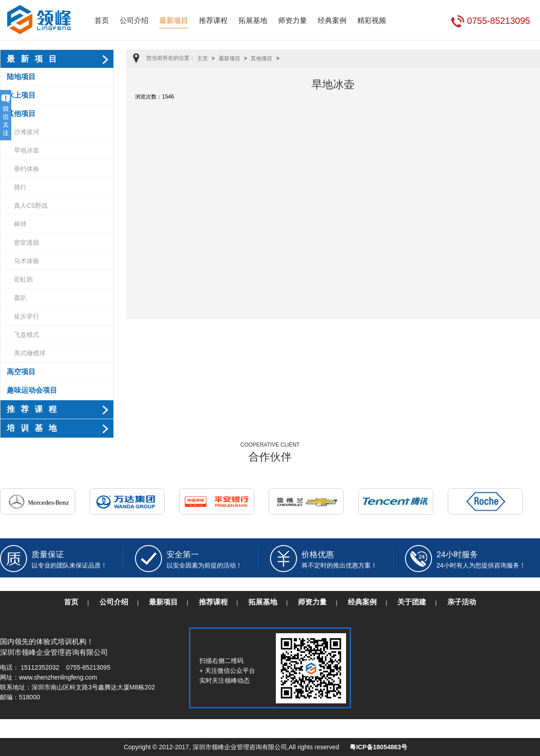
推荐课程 (213, 20)
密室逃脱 (27, 242)
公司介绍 (134, 20)
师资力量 (292, 20)
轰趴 (20, 298)
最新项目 (174, 20)
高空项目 (21, 372)
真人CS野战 (31, 206)
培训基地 (35, 428)
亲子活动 (462, 602)
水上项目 (21, 95)
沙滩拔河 (27, 132)
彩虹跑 (23, 279)
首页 (102, 20)
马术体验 (27, 261)
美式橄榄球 (30, 353)
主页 (202, 58)
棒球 (20, 224)
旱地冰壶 (27, 150)
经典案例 (332, 20)
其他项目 (21, 114)
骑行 (20, 187)
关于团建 (412, 602)
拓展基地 (253, 20)
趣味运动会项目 (32, 390)
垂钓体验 (27, 169)
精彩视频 (372, 20)
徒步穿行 (27, 316)
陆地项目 (21, 77)
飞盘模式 (27, 335)
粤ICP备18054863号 (378, 747)
